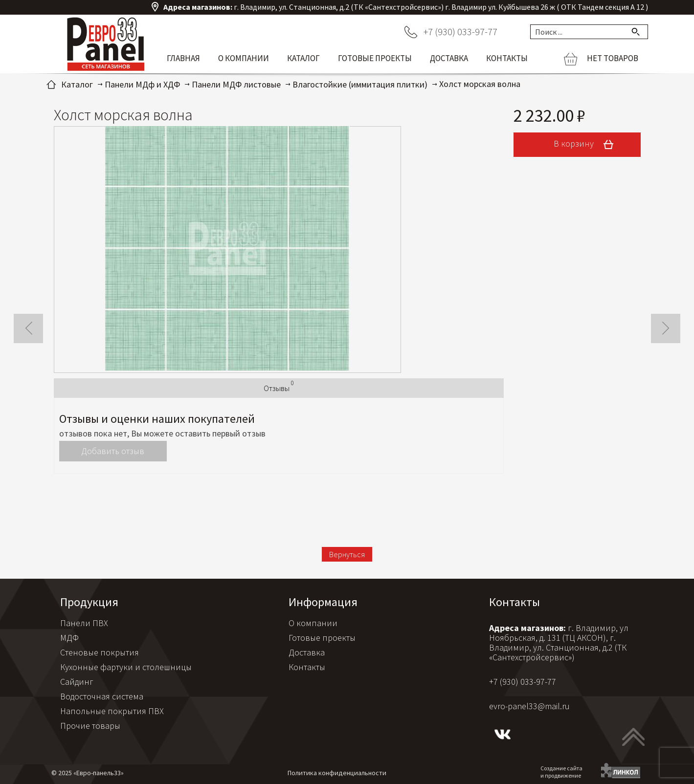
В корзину (587, 145)
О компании (244, 58)
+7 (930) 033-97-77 (460, 32)
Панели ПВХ (84, 623)
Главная (183, 58)
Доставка (449, 58)
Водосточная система (102, 696)
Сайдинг (77, 682)
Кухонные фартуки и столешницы (126, 667)
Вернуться (347, 554)
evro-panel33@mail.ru (529, 706)
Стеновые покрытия (100, 652)
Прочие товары (90, 726)
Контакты (507, 58)
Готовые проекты (375, 58)
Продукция (89, 602)
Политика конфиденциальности (337, 773)
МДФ (69, 638)
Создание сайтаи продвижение (561, 772)
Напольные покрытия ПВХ (112, 711)
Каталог (303, 58)
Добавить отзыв (113, 451)
